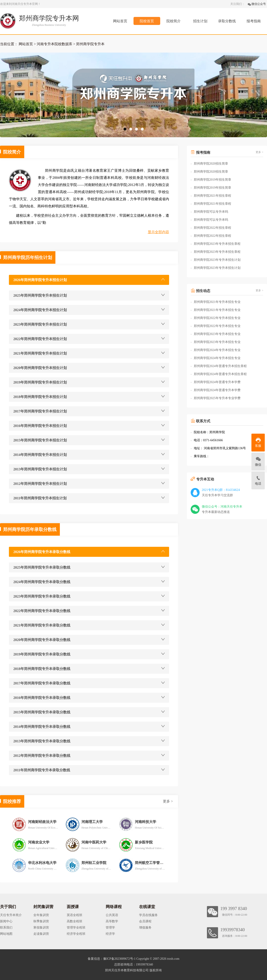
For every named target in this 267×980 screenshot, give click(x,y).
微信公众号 (259, 4)
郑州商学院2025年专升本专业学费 (217, 398)
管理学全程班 (76, 928)
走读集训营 (41, 934)
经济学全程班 (76, 934)
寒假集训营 (41, 928)
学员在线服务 (148, 915)
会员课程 (145, 921)
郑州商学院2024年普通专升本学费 (217, 382)
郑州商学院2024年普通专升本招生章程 (220, 366)
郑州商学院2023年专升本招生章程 (217, 244)
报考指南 (254, 21)
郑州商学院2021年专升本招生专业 (217, 302)
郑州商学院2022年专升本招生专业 (217, 318)
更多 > (168, 801)
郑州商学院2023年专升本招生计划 (217, 260)
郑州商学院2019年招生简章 (212, 180)
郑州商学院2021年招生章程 (212, 196)
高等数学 (112, 921)
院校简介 (174, 21)
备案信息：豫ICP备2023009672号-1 (112, 959)
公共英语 (112, 915)
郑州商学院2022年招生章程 (212, 228)
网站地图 (6, 934)
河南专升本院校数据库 (55, 44)
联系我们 (6, 928)
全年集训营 (41, 915)
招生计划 (200, 21)
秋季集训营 (41, 921)
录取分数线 (227, 21)
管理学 (110, 928)
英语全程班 (75, 915)
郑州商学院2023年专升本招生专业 (217, 334)
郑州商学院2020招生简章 (211, 164)
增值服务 (145, 928)
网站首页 (120, 21)
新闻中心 (6, 921)
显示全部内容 (158, 232)
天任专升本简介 (11, 915)
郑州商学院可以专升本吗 (211, 212)
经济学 (110, 934)
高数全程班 (75, 921)
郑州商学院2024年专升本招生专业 (217, 350)
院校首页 (147, 21)
